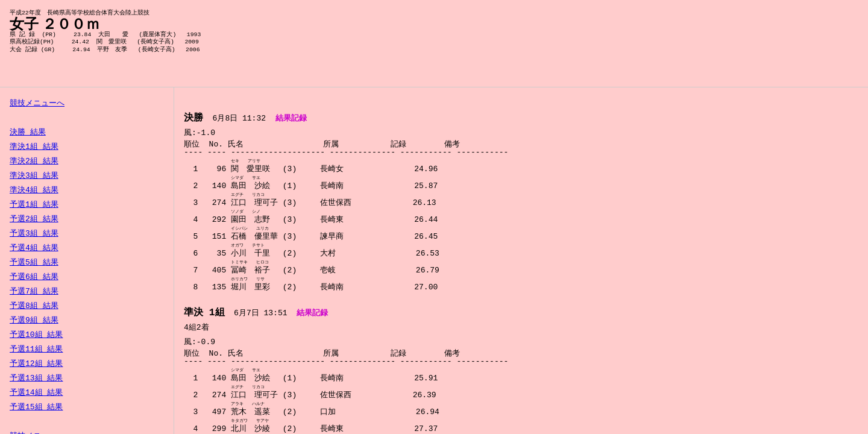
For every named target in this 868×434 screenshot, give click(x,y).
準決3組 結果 (34, 176)
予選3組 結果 (34, 234)
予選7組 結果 (34, 292)
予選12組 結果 (36, 364)
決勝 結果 (28, 133)
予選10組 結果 (36, 335)
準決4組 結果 (34, 190)
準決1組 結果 (34, 147)
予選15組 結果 (36, 407)
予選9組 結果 (34, 321)
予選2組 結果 (34, 219)
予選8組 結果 (34, 306)
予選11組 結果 (36, 350)
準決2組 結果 (34, 162)
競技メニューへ (37, 104)
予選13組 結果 (36, 379)
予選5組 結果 (34, 263)
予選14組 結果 (36, 393)
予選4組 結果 (34, 248)
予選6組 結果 (34, 277)
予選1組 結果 (34, 205)
